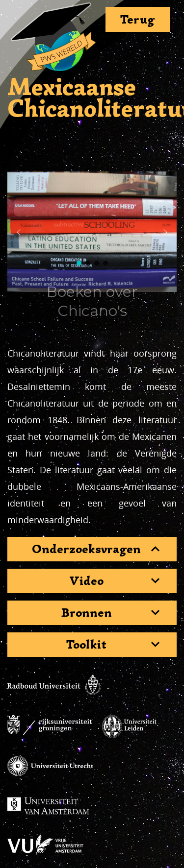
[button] (19, 232)
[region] (92, 232)
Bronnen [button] (87, 613)
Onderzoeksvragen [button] (86, 549)
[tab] (92, 549)
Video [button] (86, 581)
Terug (138, 19)
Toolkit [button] (86, 645)
